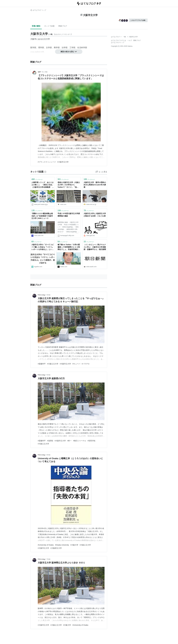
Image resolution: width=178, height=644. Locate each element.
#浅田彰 (50, 441)
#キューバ (76, 364)
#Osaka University (62, 545)
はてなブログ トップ (38, 10)
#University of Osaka (46, 545)
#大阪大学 (74, 545)
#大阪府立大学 (56, 548)
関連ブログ (63, 26)
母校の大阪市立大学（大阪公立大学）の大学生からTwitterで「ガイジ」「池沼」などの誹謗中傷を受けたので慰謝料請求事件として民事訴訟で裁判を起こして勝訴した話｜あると (69, 185)
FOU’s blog (41, 295)
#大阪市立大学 (63, 162)
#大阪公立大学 (53, 364)
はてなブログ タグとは (119, 40)
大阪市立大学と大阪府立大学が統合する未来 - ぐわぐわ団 (95, 215)
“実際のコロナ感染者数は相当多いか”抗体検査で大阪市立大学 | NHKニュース (42, 216)
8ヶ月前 (45, 72)
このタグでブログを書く (138, 20)
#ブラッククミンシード (47, 162)
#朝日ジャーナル (80, 441)
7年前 (48, 559)
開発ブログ (137, 40)
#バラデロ (86, 364)
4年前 (48, 295)
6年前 (48, 455)
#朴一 (69, 441)
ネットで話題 (49, 26)
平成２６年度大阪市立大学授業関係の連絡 (69, 215)
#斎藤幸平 (42, 364)
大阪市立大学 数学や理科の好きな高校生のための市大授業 (95, 185)
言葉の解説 (36, 26)
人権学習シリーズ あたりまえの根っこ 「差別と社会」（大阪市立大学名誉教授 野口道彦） (43, 185)
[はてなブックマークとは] (45, 172)
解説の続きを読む (69, 52)
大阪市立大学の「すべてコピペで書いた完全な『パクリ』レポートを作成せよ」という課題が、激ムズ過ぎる (43, 247)
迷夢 (39, 72)
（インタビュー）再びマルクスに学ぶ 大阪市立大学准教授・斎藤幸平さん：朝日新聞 (95, 247)
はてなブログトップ (118, 43)
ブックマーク (37, 179)
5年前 (48, 375)
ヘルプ (130, 40)
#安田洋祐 (91, 441)
